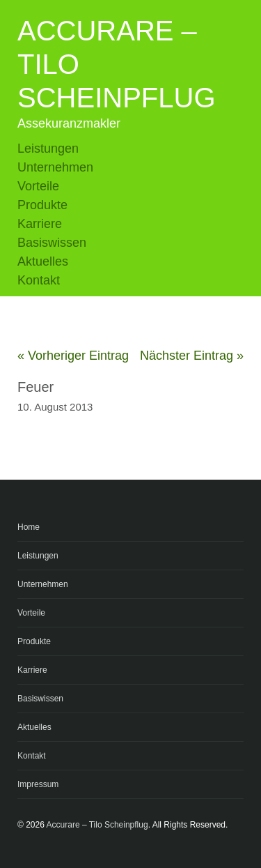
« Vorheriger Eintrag (73, 356)
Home (29, 527)
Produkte (42, 205)
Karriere (40, 224)
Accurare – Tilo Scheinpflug (97, 825)
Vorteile (38, 186)
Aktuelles (43, 261)
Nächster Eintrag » (192, 356)
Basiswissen (52, 243)
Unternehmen (55, 167)
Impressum (38, 784)
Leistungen (48, 149)
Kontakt (39, 280)
